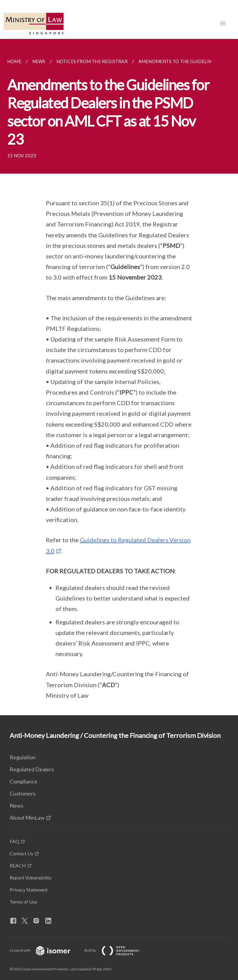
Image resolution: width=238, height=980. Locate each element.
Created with (45, 950)
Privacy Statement (29, 890)
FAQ (14, 841)
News (17, 805)
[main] (119, 377)
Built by (117, 950)
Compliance (24, 781)
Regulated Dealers (32, 769)
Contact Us (21, 853)
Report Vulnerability (31, 878)
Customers (23, 793)
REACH (18, 865)
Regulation (23, 757)
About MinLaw (27, 818)
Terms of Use (23, 902)
